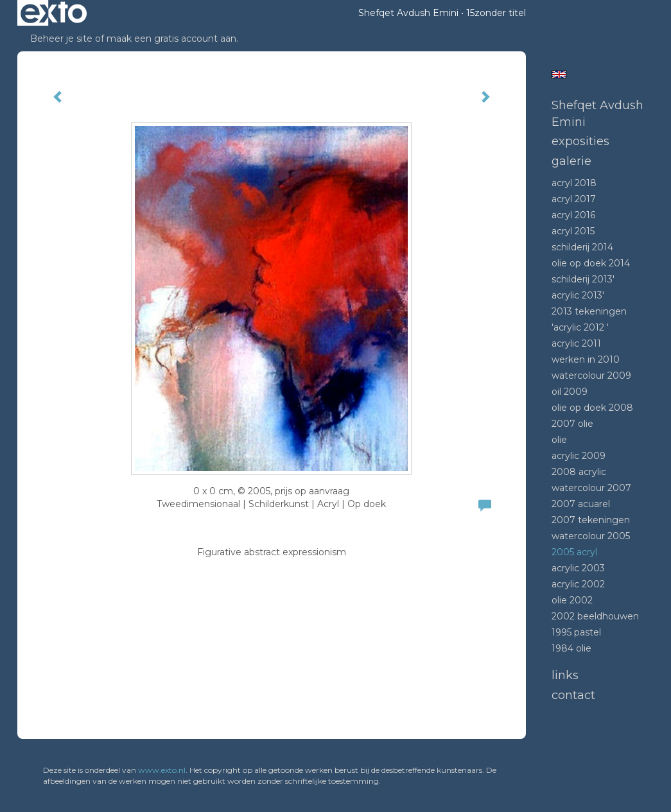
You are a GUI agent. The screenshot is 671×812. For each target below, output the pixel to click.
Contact (573, 695)
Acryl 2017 (574, 199)
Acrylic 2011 (576, 343)
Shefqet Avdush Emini (408, 13)
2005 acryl (574, 552)
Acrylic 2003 (578, 568)
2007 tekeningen (591, 520)
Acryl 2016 (573, 215)
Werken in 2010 (586, 359)
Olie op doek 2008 (592, 408)
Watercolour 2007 (591, 488)
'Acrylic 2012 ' (580, 327)
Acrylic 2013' (578, 295)
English (559, 74)
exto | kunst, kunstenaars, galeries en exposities (54, 13)
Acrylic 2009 (579, 456)
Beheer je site (61, 39)
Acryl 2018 (574, 183)
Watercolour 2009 (591, 376)
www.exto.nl (162, 770)
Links (565, 675)
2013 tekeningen (589, 311)
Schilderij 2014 (582, 247)
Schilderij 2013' (583, 279)
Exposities (580, 141)
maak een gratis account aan (171, 39)
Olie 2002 (572, 600)
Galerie (571, 161)
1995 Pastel (576, 632)
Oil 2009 (570, 392)
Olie (559, 440)
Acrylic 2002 (578, 584)
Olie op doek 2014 (591, 263)
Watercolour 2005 (591, 536)
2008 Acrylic (579, 472)
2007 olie (572, 424)
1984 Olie (571, 648)
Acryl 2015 (573, 231)
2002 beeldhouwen (595, 616)
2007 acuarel (581, 504)
